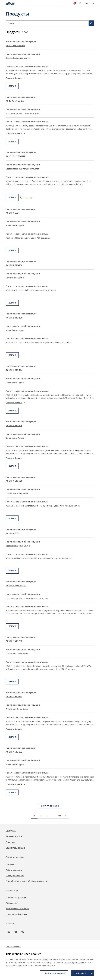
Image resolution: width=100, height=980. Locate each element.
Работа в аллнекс (14, 870)
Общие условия (13, 947)
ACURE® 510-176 (14, 426)
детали (12, 86)
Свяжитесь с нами (15, 848)
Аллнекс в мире (14, 836)
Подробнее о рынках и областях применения (27, 881)
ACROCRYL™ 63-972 (15, 45)
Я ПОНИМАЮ (83, 973)
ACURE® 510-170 (14, 318)
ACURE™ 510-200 (14, 641)
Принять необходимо (54, 973)
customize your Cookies (74, 962)
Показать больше (16, 78)
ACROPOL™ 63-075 (15, 101)
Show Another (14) (50, 806)
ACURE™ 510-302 (14, 752)
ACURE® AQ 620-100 (16, 586)
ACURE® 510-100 (14, 265)
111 (59, 816)
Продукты (11, 831)
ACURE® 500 (12, 213)
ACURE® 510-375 (14, 481)
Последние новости (15, 876)
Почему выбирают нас (16, 897)
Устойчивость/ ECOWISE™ (18, 909)
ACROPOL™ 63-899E (16, 156)
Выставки (10, 864)
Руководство (12, 903)
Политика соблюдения (16, 914)
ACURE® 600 (12, 533)
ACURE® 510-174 (14, 370)
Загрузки (10, 842)
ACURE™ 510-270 (14, 696)
